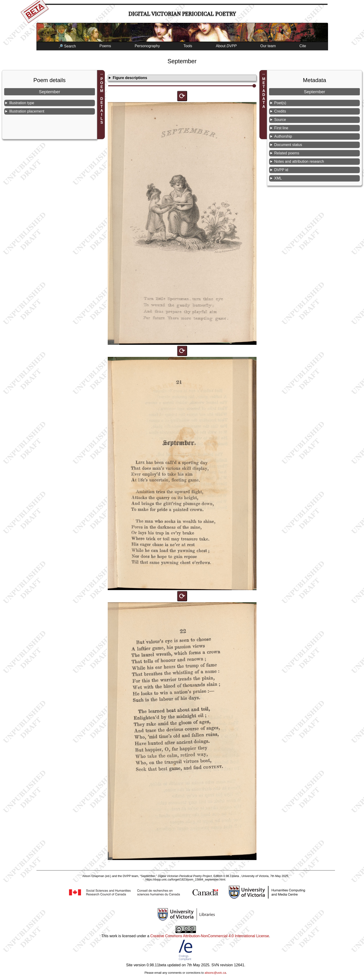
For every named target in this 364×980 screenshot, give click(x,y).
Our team (268, 46)
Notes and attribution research (299, 161)
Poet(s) (280, 103)
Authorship (283, 136)
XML (278, 178)
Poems (105, 46)
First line (281, 128)
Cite (303, 46)
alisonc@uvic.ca (215, 973)
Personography (147, 46)
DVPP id (281, 170)
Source (280, 120)
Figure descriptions (130, 78)
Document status (288, 145)
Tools (188, 46)
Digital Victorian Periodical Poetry (182, 14)
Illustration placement (27, 111)
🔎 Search (67, 46)
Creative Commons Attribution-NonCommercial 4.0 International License (210, 936)
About (226, 46)
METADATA (264, 93)
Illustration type (22, 103)
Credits (280, 111)
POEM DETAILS (102, 101)
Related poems (287, 153)
